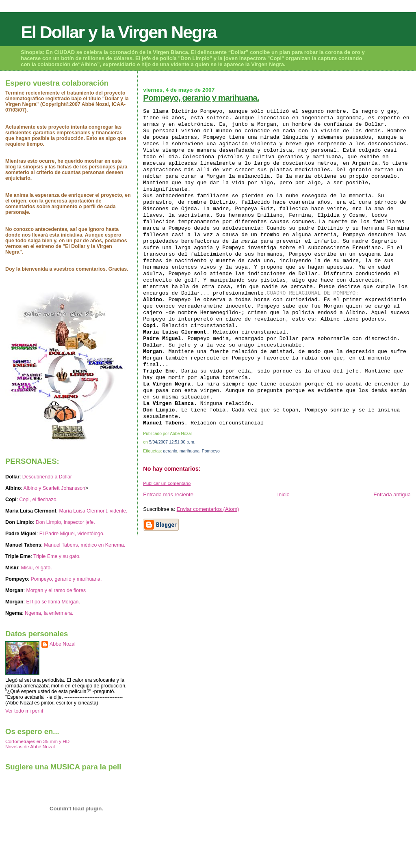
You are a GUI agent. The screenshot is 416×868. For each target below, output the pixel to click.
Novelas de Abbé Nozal (30, 746)
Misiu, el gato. (36, 568)
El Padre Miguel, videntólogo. (72, 534)
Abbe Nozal (63, 644)
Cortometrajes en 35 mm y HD (37, 741)
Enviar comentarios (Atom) (208, 509)
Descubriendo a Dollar (47, 477)
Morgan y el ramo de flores (56, 590)
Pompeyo (211, 451)
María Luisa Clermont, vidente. (93, 511)
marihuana (190, 451)
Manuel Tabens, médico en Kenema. (84, 545)
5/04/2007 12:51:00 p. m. (172, 442)
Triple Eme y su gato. (57, 556)
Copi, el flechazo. (38, 500)
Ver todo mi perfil (24, 711)
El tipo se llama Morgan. (53, 602)
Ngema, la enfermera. (49, 613)
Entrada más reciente (168, 494)
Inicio (283, 494)
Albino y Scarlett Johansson (54, 488)
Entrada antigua (392, 494)
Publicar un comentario (167, 483)
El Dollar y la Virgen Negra (119, 32)
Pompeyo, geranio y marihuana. (201, 98)
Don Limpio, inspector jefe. (65, 522)
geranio (170, 451)
